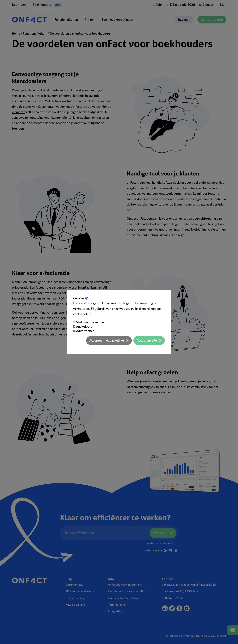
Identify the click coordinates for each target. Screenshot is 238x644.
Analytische (84, 327)
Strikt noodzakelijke (90, 322)
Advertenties (85, 331)
